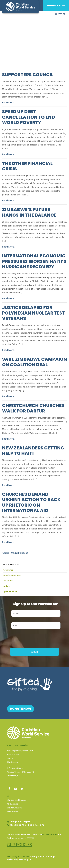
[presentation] (31, 638)
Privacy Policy (37, 856)
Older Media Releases (15, 553)
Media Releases (11, 564)
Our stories (8, 581)
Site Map (50, 856)
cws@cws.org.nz (20, 822)
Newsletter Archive (12, 575)
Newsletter (8, 570)
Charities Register (50, 834)
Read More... (9, 103)
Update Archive (10, 591)
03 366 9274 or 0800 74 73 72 (27, 825)
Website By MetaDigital (19, 859)
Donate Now (56, 5)
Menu (60, 14)
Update (6, 586)
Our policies (20, 845)
